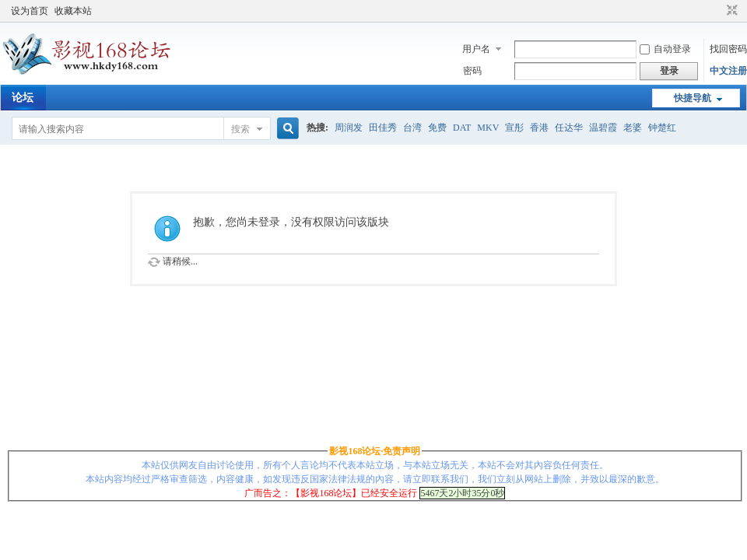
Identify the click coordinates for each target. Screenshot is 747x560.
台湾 (412, 128)
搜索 (240, 129)
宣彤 (514, 128)
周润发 (349, 128)
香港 (539, 128)
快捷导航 (693, 98)
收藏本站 (73, 11)
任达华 (569, 128)
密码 (472, 71)
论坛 (23, 98)
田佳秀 (383, 128)
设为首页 (30, 11)
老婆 (633, 128)
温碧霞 (603, 128)
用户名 (476, 49)
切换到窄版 (730, 11)
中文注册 (728, 71)
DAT (462, 128)
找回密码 (728, 49)
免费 (437, 128)
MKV (488, 128)
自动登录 (665, 49)
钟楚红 (662, 128)
